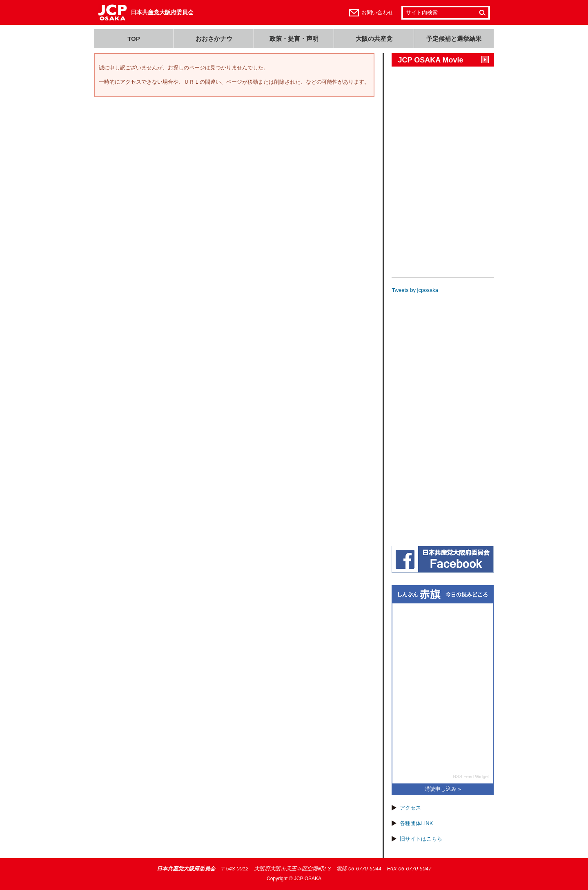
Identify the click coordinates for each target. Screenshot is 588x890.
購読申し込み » (443, 789)
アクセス (410, 808)
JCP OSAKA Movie (430, 60)
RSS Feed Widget (471, 777)
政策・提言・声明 (294, 39)
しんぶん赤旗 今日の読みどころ (443, 595)
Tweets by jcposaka (415, 290)
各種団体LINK (416, 823)
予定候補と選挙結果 (454, 39)
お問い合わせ (377, 12)
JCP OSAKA (308, 879)
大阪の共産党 (374, 39)
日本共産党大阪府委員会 (162, 12)
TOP (134, 39)
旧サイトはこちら (421, 839)
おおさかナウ (214, 39)
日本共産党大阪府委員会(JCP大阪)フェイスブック (443, 559)
